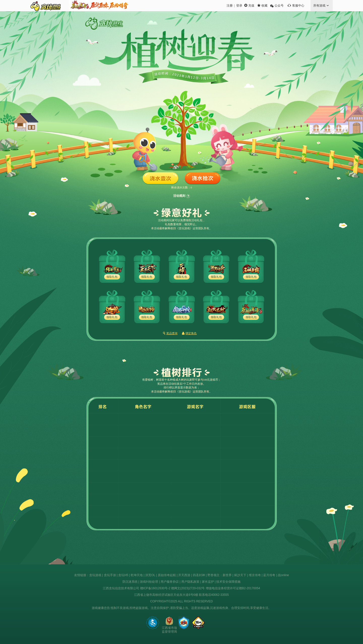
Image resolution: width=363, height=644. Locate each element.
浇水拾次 (203, 178)
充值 (251, 6)
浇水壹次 (160, 178)
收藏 (264, 6)
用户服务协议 (170, 582)
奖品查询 (172, 333)
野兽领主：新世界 (220, 575)
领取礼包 (112, 277)
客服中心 (298, 6)
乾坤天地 (137, 575)
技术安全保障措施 (228, 582)
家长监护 (208, 582)
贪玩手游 (110, 575)
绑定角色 (191, 333)
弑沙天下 (240, 575)
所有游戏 (319, 6)
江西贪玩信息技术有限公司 (121, 588)
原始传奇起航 (167, 575)
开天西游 (184, 575)
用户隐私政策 (190, 582)
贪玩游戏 (95, 575)
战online (283, 575)
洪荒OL (150, 575)
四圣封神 (199, 575)
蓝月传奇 (269, 575)
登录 (239, 6)
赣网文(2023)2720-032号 (188, 588)
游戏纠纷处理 (149, 582)
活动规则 (179, 196)
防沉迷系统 (130, 582)
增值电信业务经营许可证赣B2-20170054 (233, 588)
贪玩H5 (123, 575)
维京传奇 (255, 575)
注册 (230, 6)
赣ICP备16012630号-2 (155, 588)
